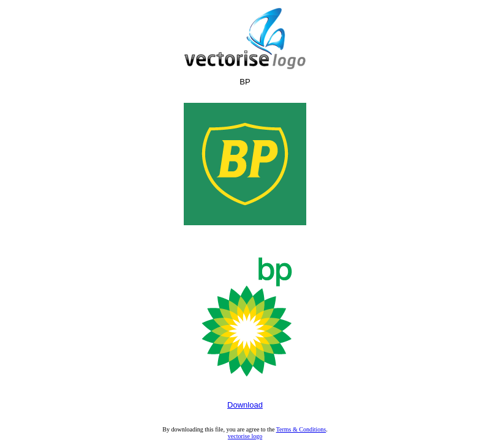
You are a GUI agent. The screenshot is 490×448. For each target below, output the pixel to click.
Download (245, 405)
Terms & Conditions (301, 429)
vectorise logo (245, 436)
